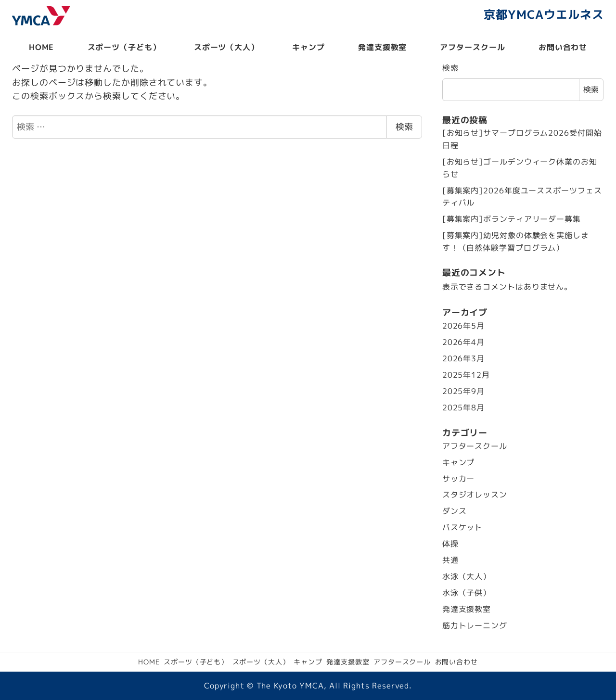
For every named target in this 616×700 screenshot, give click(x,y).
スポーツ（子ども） (196, 662)
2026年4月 (463, 342)
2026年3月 (463, 358)
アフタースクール (475, 446)
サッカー (459, 479)
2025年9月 (463, 391)
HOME (149, 662)
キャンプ (459, 462)
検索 (404, 127)
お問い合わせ (456, 662)
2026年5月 (463, 326)
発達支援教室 (467, 609)
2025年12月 (466, 375)
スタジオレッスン (475, 495)
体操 (450, 544)
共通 (450, 560)
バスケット (463, 527)
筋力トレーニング (475, 625)
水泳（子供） (467, 593)
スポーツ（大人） (261, 662)
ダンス (455, 511)
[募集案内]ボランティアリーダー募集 (512, 219)
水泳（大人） (467, 576)
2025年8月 (463, 407)
